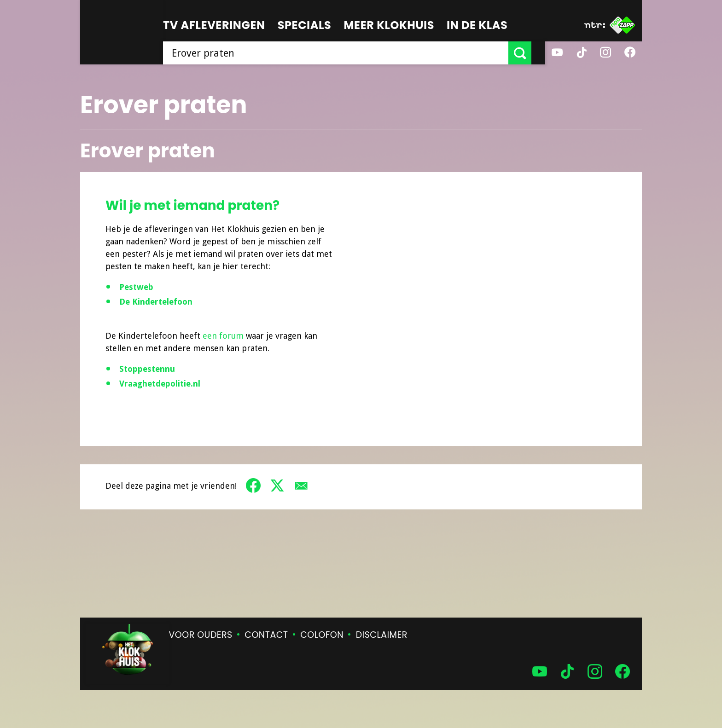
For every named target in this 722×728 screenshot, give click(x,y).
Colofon (322, 635)
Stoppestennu (148, 369)
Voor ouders (201, 635)
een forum (224, 336)
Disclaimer (382, 635)
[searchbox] (343, 53)
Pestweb (136, 287)
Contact (266, 635)
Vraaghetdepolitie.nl (161, 384)
